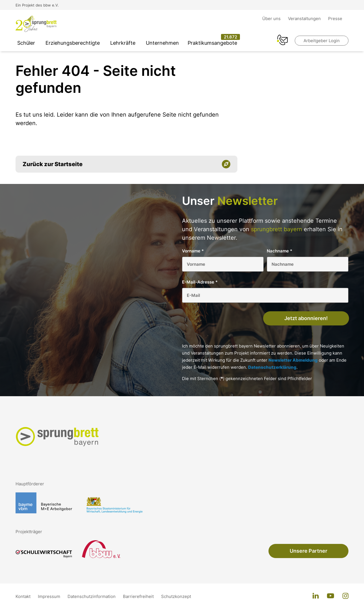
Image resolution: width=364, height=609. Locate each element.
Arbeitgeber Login (322, 41)
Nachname (279, 251)
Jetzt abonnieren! (306, 318)
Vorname (193, 251)
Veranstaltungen (305, 19)
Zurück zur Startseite (53, 164)
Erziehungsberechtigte (73, 43)
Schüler (26, 43)
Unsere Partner (308, 551)
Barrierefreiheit (139, 596)
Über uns (272, 19)
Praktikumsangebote (212, 43)
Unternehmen (162, 43)
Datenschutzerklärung (272, 367)
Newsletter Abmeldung (293, 360)
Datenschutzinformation (92, 596)
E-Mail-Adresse (200, 282)
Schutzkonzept (176, 596)
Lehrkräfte (123, 43)
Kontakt (24, 596)
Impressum (50, 596)
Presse (335, 19)
